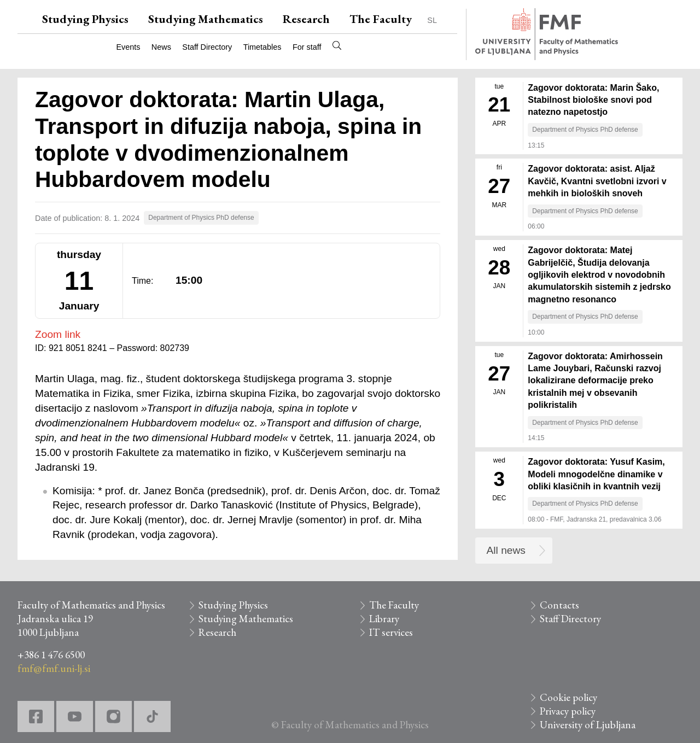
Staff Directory (207, 47)
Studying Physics (85, 19)
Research (306, 19)
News (161, 47)
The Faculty (381, 19)
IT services (391, 632)
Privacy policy (568, 711)
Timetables (262, 47)
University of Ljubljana (588, 725)
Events (128, 47)
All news (506, 550)
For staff (307, 47)
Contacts (559, 605)
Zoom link (58, 334)
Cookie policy (568, 697)
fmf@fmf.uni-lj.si (54, 668)
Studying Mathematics (206, 19)
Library (384, 619)
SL (432, 20)
